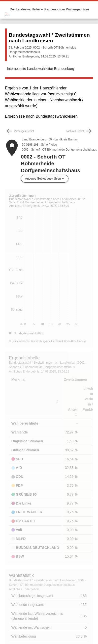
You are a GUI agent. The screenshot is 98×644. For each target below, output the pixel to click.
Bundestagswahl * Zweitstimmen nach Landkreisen (49, 38)
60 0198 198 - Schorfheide (39, 145)
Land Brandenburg (34, 139)
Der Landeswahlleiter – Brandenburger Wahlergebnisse (49, 9)
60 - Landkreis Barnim (63, 139)
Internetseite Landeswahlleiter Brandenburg (41, 69)
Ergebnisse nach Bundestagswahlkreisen (41, 116)
